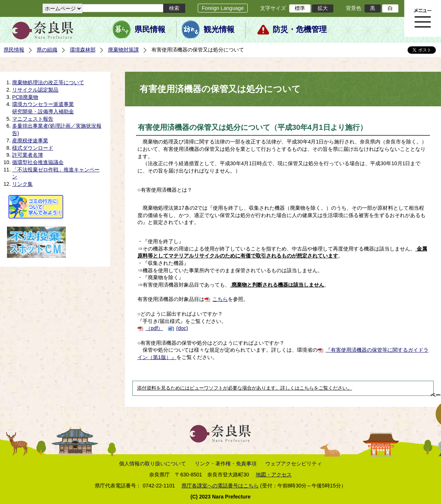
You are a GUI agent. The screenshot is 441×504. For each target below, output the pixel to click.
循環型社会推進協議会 (38, 162)
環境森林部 (83, 50)
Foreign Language (223, 8)
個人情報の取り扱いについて (153, 464)
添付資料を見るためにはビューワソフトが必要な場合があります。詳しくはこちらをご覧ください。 (245, 388)
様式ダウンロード (33, 148)
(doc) (182, 328)
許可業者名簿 (28, 155)
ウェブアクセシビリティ (294, 464)
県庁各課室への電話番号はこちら (220, 486)
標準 (300, 8)
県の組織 (47, 50)
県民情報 (150, 29)
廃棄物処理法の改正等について (48, 82)
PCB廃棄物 (25, 97)
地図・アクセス (274, 475)
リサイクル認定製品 (35, 90)
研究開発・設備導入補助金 (43, 111)
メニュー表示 (423, 18)
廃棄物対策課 (123, 50)
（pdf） (154, 328)
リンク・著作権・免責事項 (226, 464)
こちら (220, 299)
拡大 (323, 8)
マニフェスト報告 (33, 119)
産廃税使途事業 (30, 141)
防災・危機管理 (300, 29)
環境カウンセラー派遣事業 (43, 104)
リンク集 (22, 184)
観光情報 (219, 29)
